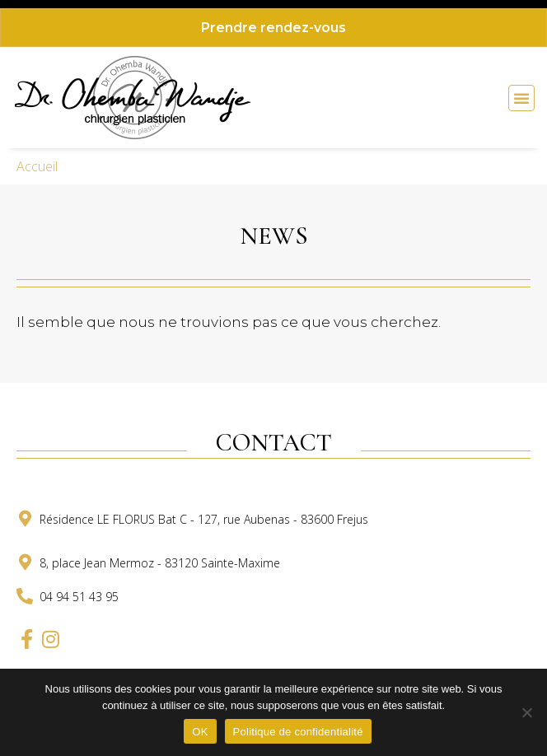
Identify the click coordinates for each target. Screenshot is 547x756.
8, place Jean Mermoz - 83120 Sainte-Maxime (160, 563)
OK (200, 732)
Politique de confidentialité (298, 732)
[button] (521, 98)
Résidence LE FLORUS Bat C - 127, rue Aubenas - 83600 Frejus (204, 519)
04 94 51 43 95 (79, 597)
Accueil (37, 166)
